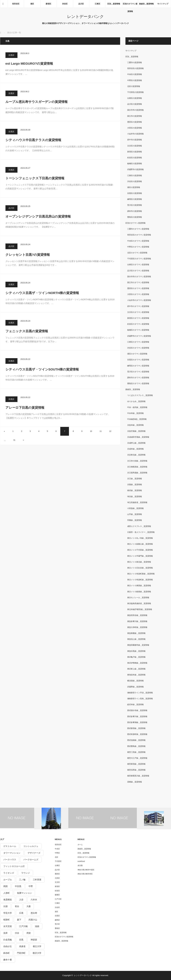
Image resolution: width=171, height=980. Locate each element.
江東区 (97, 4)
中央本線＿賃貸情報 (135, 413)
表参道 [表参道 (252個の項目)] (22, 946)
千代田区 (58, 861)
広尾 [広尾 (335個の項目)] (21, 913)
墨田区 (57, 874)
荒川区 (57, 924)
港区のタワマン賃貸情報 (137, 354)
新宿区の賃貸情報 (135, 152)
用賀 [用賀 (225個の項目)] (29, 933)
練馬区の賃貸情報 (135, 199)
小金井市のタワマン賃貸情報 (139, 300)
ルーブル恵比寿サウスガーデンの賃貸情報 (37, 102)
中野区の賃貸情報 (135, 80)
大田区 (57, 878)
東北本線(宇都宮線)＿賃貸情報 (140, 609)
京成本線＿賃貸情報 (135, 449)
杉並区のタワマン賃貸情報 (138, 324)
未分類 (80, 865)
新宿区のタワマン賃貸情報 (138, 318)
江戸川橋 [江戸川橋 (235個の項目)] (23, 926)
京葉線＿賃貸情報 (135, 485)
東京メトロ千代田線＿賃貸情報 (140, 550)
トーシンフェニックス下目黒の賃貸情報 (35, 178)
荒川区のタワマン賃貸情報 (138, 372)
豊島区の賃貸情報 (135, 217)
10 (91, 431)
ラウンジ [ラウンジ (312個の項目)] (26, 873)
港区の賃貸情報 (134, 187)
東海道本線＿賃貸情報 (136, 675)
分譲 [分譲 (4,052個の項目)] (5, 906)
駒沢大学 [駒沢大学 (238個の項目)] (37, 953)
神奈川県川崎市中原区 (86, 870)
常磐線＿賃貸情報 (135, 520)
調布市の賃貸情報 (135, 211)
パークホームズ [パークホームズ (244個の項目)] (31, 860)
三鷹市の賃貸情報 (135, 63)
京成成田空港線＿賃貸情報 (138, 437)
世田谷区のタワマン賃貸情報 (139, 235)
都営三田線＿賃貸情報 (136, 752)
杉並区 (57, 891)
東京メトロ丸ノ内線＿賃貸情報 (140, 538)
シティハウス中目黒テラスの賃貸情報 (33, 140)
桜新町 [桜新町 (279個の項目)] (7, 920)
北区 (56, 857)
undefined (81, 861)
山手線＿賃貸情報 (135, 514)
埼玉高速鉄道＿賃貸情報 (137, 502)
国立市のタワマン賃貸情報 (138, 282)
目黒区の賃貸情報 (135, 193)
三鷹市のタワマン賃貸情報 (138, 229)
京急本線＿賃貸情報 (135, 425)
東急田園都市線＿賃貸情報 (138, 645)
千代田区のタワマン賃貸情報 (139, 259)
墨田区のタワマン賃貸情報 (138, 288)
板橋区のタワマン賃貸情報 (138, 330)
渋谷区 (65, 4)
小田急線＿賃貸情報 (135, 508)
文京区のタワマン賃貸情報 (138, 312)
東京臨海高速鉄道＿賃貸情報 (139, 603)
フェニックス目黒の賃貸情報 (27, 331)
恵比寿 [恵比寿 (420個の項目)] (34, 913)
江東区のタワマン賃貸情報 (138, 342)
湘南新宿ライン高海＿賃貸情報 (140, 699)
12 (110, 431)
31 (14, 440)
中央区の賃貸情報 (135, 74)
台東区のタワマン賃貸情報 (138, 265)
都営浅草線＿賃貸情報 (136, 770)
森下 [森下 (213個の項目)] (19, 920)
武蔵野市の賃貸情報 (135, 169)
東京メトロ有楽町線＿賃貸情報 (140, 580)
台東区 (57, 865)
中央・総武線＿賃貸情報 (137, 407)
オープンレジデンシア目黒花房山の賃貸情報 (38, 216)
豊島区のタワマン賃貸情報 (138, 384)
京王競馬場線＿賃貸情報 (137, 473)
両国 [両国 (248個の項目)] (5, 886)
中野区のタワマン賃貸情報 (138, 247)
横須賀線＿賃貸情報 (135, 681)
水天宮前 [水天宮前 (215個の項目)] (8, 926)
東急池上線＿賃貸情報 (136, 639)
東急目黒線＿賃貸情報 (136, 651)
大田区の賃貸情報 (135, 128)
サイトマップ (163, 4)
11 (101, 431)
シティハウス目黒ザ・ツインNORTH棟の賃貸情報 (42, 293)
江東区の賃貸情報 (135, 176)
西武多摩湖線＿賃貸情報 (137, 722)
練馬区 (57, 920)
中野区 (57, 853)
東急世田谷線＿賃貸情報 (137, 615)
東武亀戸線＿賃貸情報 (136, 657)
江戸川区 (58, 899)
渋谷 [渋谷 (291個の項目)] (17, 933)
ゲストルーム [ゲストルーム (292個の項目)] (10, 846)
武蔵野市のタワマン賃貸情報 (139, 336)
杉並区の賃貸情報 (135, 158)
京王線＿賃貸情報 (135, 479)
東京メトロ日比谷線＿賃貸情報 (140, 568)
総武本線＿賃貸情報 (135, 705)
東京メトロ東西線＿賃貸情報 (139, 586)
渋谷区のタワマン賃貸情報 (138, 348)
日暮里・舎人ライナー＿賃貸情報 (141, 532)
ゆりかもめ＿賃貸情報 (136, 401)
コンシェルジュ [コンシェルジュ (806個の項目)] (31, 846)
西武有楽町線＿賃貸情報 (137, 734)
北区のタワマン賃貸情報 (137, 253)
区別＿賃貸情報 (114, 4)
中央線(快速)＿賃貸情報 (137, 419)
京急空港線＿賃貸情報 (136, 431)
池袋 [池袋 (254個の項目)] (37, 926)
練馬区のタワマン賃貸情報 (138, 366)
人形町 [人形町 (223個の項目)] (7, 893)
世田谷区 (16, 4)
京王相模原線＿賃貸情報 (137, 467)
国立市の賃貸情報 (135, 116)
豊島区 (57, 928)
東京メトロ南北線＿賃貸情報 (139, 562)
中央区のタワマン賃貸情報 (138, 241)
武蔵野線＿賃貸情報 (135, 687)
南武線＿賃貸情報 (135, 490)
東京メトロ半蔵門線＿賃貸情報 (140, 556)
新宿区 (48, 4)
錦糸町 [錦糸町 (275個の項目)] (7, 953)
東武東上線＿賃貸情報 (136, 669)
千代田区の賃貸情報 (135, 92)
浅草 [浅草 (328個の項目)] (5, 933)
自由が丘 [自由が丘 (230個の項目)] (8, 946)
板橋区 (57, 895)
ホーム (80, 845)
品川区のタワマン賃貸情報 (138, 271)
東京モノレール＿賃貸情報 (138, 598)
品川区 (81, 4)
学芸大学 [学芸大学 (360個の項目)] (8, 913)
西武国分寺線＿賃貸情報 (137, 710)
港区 (32, 4)
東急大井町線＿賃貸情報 (137, 627)
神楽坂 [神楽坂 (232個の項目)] (34, 940)
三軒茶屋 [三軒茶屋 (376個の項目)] (37, 880)
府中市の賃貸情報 (135, 140)
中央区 (57, 849)
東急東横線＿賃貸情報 (136, 633)
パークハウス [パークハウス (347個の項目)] (10, 860)
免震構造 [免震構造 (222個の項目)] (8, 900)
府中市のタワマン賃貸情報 (138, 306)
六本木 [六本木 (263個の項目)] (34, 900)
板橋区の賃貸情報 (135, 164)
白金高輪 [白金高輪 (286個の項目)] (8, 940)
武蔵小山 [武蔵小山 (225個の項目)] (33, 920)
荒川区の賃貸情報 (135, 205)
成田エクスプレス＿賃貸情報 (139, 526)
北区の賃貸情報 (134, 86)
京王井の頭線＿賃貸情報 (137, 461)
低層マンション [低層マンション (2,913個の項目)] (24, 893)
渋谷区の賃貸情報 (135, 181)
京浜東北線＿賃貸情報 (136, 455)
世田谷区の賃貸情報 (135, 68)
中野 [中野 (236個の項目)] (31, 886)
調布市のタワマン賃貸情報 (138, 378)
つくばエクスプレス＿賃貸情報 (140, 395)
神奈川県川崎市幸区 (85, 874)
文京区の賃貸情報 (135, 146)
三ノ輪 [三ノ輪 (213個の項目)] (22, 880)
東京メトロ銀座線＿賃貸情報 (139, 592)
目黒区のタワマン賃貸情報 (138, 360)
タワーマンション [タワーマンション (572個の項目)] (12, 853)
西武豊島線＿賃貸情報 (136, 746)
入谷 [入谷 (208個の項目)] (21, 900)
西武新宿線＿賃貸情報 (136, 728)
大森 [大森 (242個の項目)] (29, 906)
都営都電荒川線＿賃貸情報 (138, 776)
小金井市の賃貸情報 (135, 134)
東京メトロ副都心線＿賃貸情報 (140, 544)
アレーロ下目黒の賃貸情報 (25, 408)
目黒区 (11, 55)
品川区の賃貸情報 (135, 104)
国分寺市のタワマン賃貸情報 (139, 277)
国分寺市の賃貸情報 (135, 110)
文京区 (57, 882)
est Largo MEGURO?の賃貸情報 (29, 63)
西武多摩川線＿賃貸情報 (137, 716)
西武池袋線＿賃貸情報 (136, 740)
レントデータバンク (85, 17)
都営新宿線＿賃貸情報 (136, 764)
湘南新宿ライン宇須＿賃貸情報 (140, 693)
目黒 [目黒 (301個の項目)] (21, 940)
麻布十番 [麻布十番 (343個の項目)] (8, 960)
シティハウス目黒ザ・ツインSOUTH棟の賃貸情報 (42, 369)
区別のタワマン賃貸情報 (130, 5)
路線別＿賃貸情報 (146, 4)
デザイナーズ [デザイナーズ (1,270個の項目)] (34, 853)
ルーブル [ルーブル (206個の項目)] (8, 880)
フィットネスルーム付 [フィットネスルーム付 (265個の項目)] (14, 866)
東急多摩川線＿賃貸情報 (137, 621)
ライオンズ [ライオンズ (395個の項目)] (9, 873)
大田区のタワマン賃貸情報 (138, 294)
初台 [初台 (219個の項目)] (17, 906)
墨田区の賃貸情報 (135, 122)
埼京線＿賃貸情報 (135, 497)
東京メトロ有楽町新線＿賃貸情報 (141, 574)
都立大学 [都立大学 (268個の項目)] (37, 946)
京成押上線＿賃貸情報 (136, 443)
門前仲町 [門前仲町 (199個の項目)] (21, 953)
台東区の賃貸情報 (135, 98)
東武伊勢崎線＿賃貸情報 (137, 663)
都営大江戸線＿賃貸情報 (137, 758)
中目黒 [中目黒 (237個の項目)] (18, 886)
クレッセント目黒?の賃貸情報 (28, 255)
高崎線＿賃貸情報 (135, 782)
